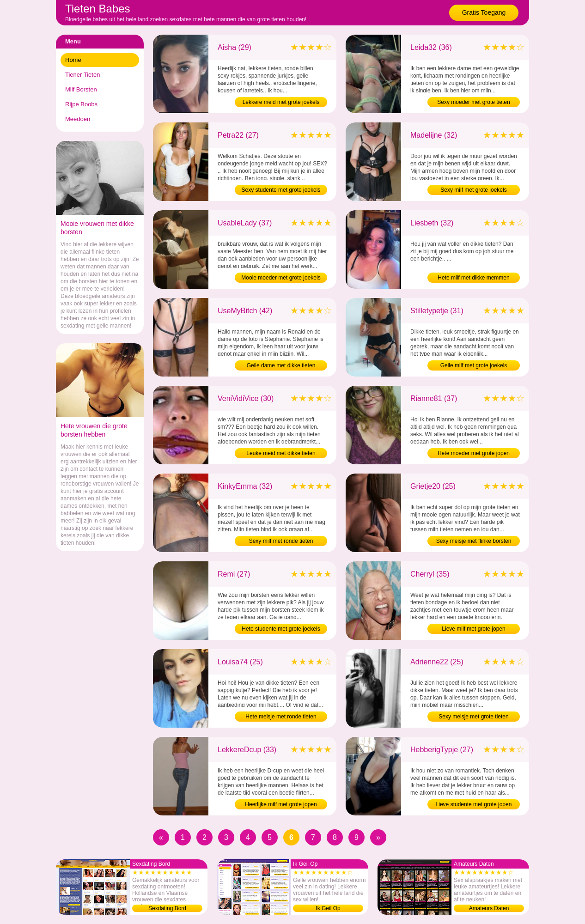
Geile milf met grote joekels (474, 365)
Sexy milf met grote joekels (473, 190)
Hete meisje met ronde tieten (281, 717)
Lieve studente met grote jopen (474, 804)
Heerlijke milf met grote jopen (281, 804)
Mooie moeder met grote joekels (281, 278)
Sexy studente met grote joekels (281, 190)
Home (73, 60)
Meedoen (78, 119)
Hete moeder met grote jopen (474, 453)
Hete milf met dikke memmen (473, 278)
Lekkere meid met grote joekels (281, 102)
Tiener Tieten (82, 75)
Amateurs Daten (489, 908)
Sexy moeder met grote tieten (473, 102)
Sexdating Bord (167, 908)
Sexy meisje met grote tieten (473, 717)
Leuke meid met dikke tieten (281, 453)
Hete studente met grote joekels (281, 629)
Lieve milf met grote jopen (473, 629)
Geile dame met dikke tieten (281, 365)
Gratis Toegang (484, 12)
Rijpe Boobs (81, 104)
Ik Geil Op (328, 908)
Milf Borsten (81, 89)
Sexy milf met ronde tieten (281, 541)
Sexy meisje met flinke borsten (474, 541)
